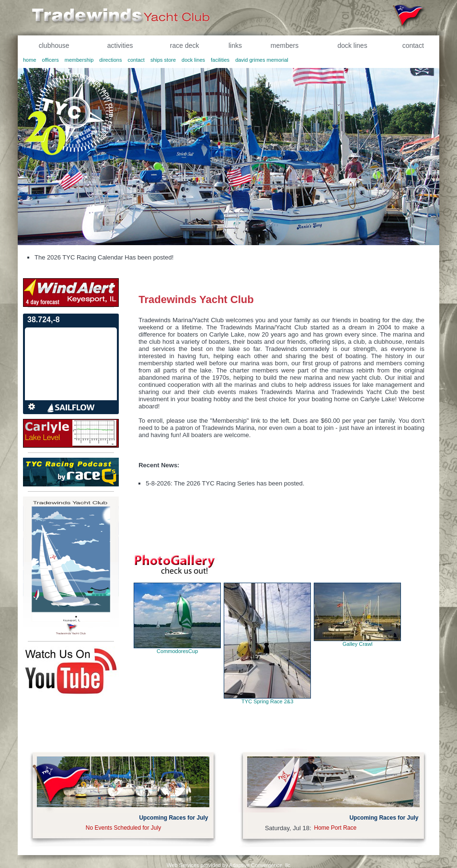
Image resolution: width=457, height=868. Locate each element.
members (285, 45)
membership (79, 60)
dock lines (352, 45)
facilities (220, 60)
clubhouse (54, 45)
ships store (163, 60)
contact (413, 45)
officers (51, 60)
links (235, 45)
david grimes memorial (262, 60)
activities (120, 45)
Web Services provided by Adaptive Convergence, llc (228, 865)
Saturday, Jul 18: (288, 828)
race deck (185, 45)
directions (110, 60)
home (30, 60)
